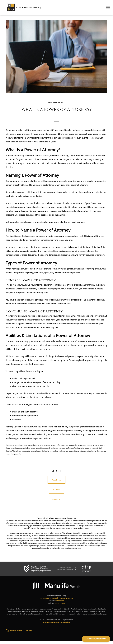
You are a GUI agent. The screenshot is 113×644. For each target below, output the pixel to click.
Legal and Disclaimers (51, 622)
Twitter (56, 490)
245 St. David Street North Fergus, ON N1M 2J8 (56, 598)
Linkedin (56, 500)
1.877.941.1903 (60, 603)
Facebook (56, 480)
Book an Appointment (96, 639)
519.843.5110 (60, 601)
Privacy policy (65, 622)
